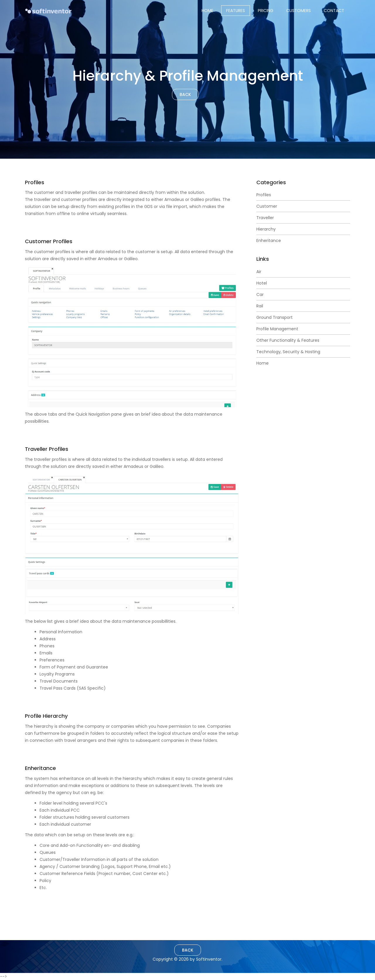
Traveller (265, 218)
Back (185, 94)
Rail (260, 306)
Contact (334, 11)
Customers (299, 11)
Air (259, 272)
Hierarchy (266, 229)
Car (260, 294)
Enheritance (269, 241)
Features (236, 11)
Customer (267, 206)
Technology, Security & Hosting (288, 352)
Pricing (266, 11)
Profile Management (277, 329)
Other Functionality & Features (288, 340)
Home (207, 11)
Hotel (262, 283)
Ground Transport (275, 317)
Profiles (264, 195)
